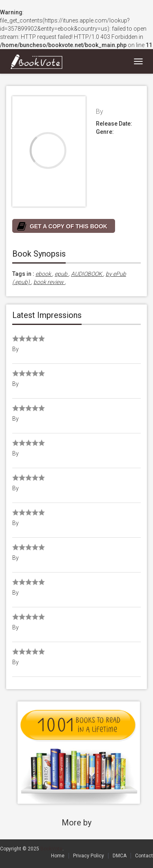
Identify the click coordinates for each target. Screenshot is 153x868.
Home (58, 856)
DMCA (120, 856)
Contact (144, 856)
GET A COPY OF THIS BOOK (69, 226)
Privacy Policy (89, 856)
